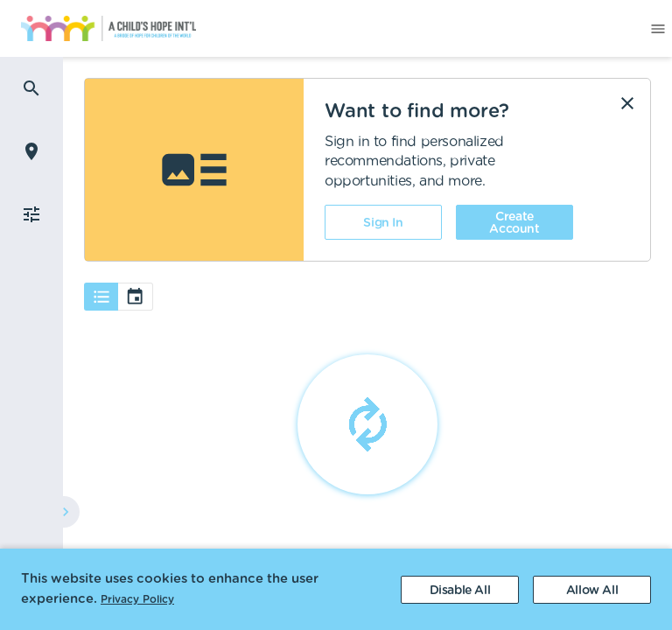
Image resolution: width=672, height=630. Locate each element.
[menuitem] (98, 29)
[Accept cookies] (592, 590)
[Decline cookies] (460, 590)
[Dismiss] (627, 103)
